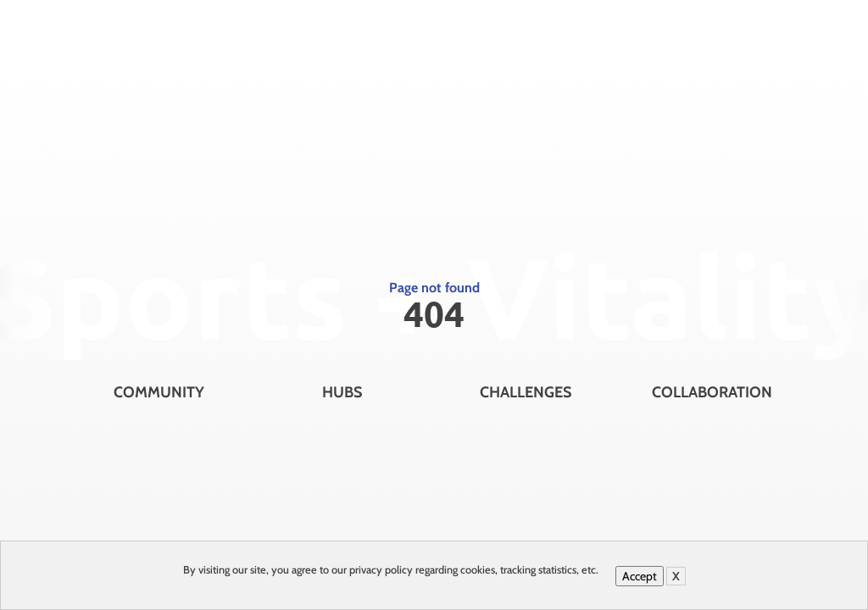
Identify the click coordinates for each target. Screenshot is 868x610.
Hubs (342, 392)
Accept (640, 576)
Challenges (526, 392)
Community (159, 392)
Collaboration (712, 392)
